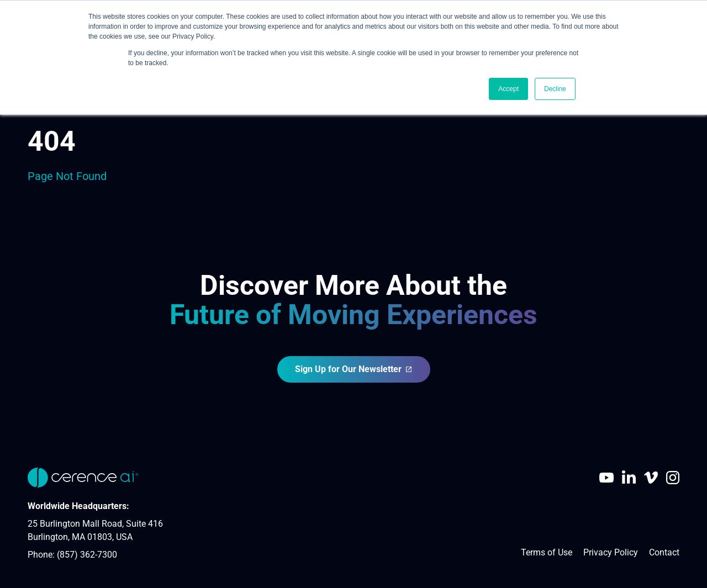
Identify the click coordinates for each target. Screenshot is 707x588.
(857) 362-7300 (87, 555)
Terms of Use (547, 552)
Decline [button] (555, 89)
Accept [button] (508, 89)
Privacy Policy (611, 552)
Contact (664, 552)
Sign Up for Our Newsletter (354, 369)
